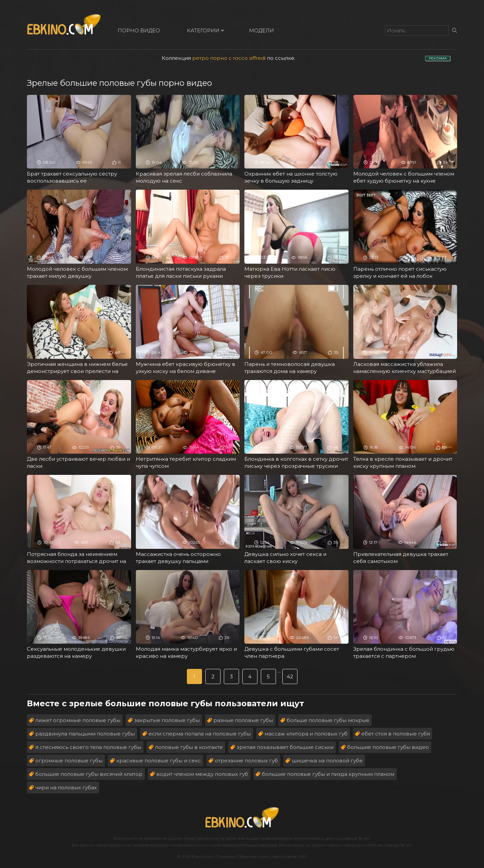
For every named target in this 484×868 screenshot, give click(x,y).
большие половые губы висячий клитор (89, 774)
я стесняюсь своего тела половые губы (88, 747)
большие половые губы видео (388, 747)
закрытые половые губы (167, 720)
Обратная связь (253, 856)
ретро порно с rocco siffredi (229, 58)
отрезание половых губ (246, 761)
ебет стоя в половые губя (396, 734)
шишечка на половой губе (327, 761)
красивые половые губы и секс (159, 761)
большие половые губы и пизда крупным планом (328, 774)
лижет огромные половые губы (78, 720)
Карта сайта (284, 856)
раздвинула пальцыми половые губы (85, 734)
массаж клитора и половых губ (306, 734)
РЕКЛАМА (438, 58)
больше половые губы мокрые (328, 720)
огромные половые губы (69, 761)
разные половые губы (243, 720)
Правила (225, 856)
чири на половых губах (66, 787)
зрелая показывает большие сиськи (285, 747)
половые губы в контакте (189, 747)
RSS (303, 856)
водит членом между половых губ (202, 774)
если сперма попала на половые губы (200, 734)
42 (290, 676)
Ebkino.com (125, 838)
